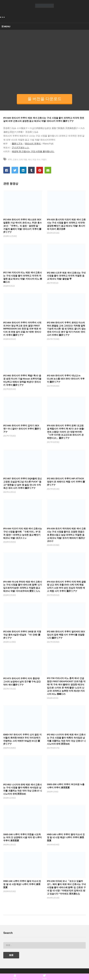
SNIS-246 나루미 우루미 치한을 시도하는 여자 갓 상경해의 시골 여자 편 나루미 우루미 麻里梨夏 (23, 838)
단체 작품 (23, 159)
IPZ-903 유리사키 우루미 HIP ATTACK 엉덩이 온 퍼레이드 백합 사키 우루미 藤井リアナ (66, 482)
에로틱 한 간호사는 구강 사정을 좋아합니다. (33, 151)
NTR (10, 159)
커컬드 (44, 159)
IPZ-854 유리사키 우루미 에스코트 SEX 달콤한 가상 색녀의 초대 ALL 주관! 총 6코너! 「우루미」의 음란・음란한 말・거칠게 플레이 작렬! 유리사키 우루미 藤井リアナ (22, 226)
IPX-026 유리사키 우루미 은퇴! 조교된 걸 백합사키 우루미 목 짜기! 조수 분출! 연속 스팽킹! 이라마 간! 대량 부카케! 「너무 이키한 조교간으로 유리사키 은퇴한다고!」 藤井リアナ (66, 432)
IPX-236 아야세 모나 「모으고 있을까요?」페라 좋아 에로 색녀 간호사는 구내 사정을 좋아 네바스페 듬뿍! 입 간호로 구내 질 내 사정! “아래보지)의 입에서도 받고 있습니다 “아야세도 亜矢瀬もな (66, 887)
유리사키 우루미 (33, 144)
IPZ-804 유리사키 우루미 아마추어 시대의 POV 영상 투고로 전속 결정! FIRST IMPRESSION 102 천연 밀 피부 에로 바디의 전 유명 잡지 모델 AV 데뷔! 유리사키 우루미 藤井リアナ (22, 329)
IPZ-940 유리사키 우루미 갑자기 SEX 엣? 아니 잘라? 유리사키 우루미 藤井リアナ (22, 429)
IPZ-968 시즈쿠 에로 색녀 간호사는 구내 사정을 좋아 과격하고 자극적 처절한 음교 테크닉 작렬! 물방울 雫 (66, 276)
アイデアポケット (20, 148)
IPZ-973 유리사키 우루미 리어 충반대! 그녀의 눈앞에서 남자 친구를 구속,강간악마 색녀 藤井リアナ (22, 682)
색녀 (30, 159)
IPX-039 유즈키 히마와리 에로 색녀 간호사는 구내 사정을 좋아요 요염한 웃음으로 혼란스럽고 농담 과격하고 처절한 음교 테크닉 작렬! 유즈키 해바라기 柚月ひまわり (66, 535)
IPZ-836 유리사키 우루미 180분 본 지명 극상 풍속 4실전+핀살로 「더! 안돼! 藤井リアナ (22, 635)
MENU (6, 26)
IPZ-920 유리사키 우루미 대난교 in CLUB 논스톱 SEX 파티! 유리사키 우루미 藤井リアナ (66, 379)
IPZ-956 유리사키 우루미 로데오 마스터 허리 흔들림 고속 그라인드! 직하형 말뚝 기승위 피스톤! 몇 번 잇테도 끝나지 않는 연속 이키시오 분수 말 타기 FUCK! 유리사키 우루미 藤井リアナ (66, 329)
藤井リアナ (17, 144)
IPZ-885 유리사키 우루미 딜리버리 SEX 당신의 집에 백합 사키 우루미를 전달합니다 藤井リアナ (66, 635)
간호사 (15, 159)
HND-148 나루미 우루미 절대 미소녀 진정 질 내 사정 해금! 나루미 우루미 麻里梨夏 (66, 838)
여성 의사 (36, 159)
